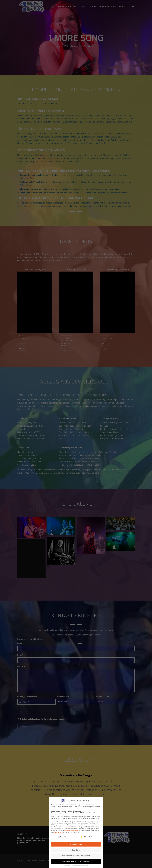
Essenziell (62, 837)
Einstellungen (59, 833)
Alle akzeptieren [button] (76, 844)
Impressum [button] (86, 866)
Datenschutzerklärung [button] (77, 866)
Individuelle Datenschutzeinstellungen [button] (76, 861)
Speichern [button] (76, 850)
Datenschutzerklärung (71, 831)
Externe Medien (87, 837)
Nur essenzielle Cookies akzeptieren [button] (76, 856)
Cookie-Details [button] (67, 866)
